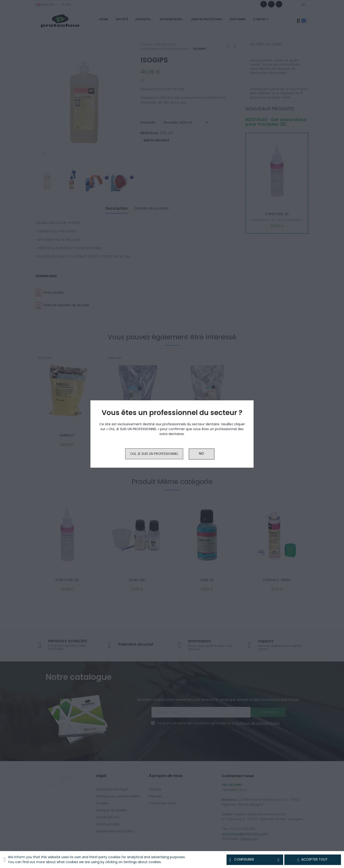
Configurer (255, 860)
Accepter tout (313, 860)
